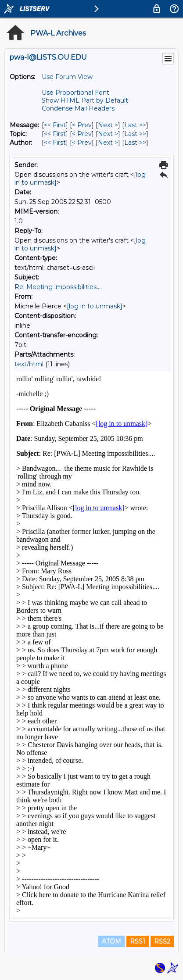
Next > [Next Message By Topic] (108, 134)
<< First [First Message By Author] (55, 143)
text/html (29, 364)
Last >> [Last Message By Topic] (135, 134)
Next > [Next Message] (108, 125)
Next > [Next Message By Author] (108, 143)
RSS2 (162, 941)
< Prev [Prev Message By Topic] (82, 134)
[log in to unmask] (95, 306)
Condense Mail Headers (78, 108)
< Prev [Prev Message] (82, 125)
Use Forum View (67, 77)
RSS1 (138, 941)
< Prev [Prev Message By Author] (82, 143)
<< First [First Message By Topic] (55, 134)
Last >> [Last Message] (135, 125)
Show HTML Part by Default (85, 100)
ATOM (111, 941)
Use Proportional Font (75, 93)
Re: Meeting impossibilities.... (58, 287)
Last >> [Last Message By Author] (135, 143)
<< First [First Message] (55, 125)
